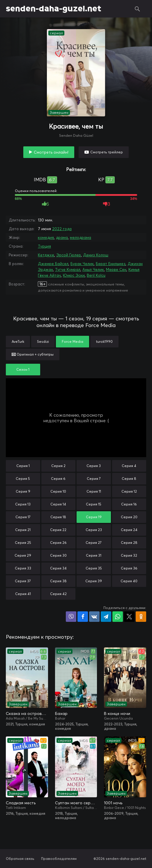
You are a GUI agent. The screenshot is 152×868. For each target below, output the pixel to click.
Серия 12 (129, 491)
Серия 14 (58, 504)
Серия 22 (58, 530)
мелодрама (81, 237)
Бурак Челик (82, 264)
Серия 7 (94, 479)
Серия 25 (23, 543)
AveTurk (18, 341)
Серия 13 (23, 504)
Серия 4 (129, 466)
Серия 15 (94, 504)
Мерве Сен (116, 269)
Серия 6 (58, 479)
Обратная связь (20, 859)
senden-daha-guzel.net (54, 9)
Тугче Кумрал (68, 269)
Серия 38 (58, 581)
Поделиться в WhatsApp (118, 617)
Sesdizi (43, 341)
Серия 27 (94, 543)
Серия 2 (58, 466)
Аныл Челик (93, 269)
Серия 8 (129, 479)
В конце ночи (117, 713)
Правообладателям (59, 859)
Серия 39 (94, 581)
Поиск (137, 9)
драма (62, 237)
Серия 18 (58, 517)
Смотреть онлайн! (51, 152)
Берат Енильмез (111, 264)
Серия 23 (94, 530)
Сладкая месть (21, 803)
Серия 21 (23, 530)
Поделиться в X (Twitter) (129, 617)
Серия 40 (129, 581)
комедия (46, 237)
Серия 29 (23, 555)
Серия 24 (129, 530)
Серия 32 (129, 555)
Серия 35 (94, 568)
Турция (44, 246)
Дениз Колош (96, 255)
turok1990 (104, 341)
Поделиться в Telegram (106, 617)
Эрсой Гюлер (69, 255)
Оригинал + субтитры (33, 354)
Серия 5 (23, 479)
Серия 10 (58, 491)
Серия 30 (58, 555)
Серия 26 (58, 543)
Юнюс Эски (74, 275)
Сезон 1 (23, 369)
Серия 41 (23, 594)
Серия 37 (23, 581)
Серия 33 (23, 568)
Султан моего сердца (76, 803)
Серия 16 (129, 504)
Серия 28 (129, 543)
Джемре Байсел (53, 264)
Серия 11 (94, 491)
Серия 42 (58, 594)
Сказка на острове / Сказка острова (27, 713)
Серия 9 (23, 491)
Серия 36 (129, 568)
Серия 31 (94, 555)
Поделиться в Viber (71, 617)
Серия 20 (129, 517)
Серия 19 (94, 517)
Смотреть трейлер (107, 152)
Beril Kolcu (96, 275)
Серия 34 (58, 568)
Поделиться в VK (94, 617)
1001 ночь (113, 803)
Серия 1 (23, 466)
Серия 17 (23, 517)
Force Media (73, 341)
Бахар (61, 713)
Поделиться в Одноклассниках (141, 617)
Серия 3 (94, 466)
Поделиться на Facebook (83, 617)
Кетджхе (46, 255)
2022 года (62, 229)
